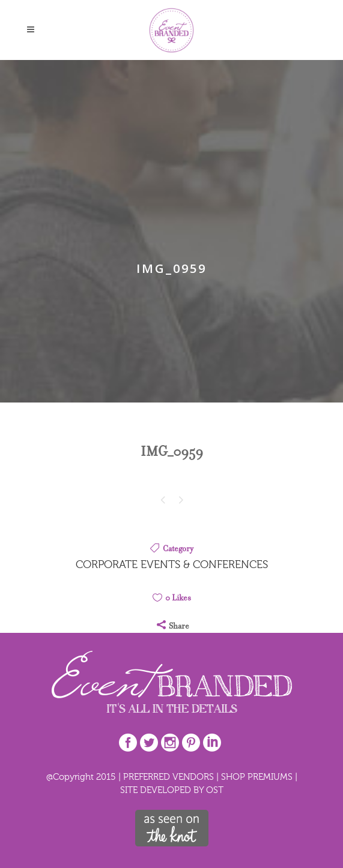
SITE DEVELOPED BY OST (172, 790)
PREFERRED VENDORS (168, 777)
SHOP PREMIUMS (257, 777)
